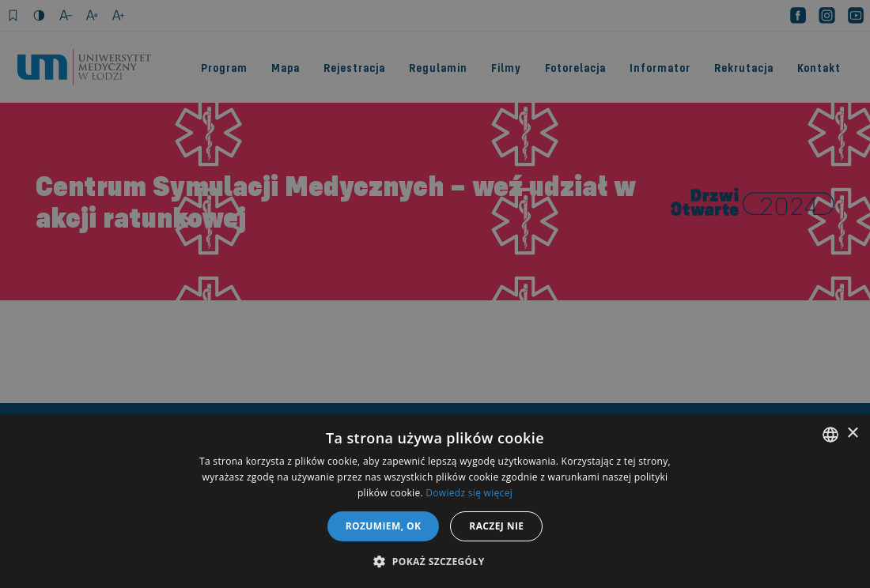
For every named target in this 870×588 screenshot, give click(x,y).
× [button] (852, 433)
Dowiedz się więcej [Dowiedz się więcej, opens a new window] (469, 493)
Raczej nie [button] (496, 526)
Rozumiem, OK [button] (384, 526)
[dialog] (435, 294)
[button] (435, 561)
